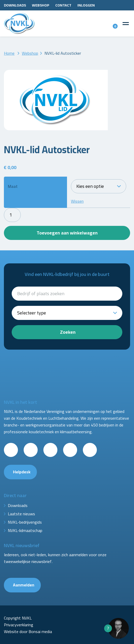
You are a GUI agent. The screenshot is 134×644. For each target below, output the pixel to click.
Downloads (15, 5)
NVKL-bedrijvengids (25, 522)
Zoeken (68, 332)
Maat (13, 186)
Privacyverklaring (19, 625)
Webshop (41, 5)
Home (9, 53)
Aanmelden (24, 585)
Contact (63, 5)
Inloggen (86, 5)
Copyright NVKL (18, 618)
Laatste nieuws (21, 514)
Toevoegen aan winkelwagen (67, 233)
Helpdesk (22, 472)
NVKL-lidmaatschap (25, 530)
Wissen (77, 201)
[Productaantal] (12, 215)
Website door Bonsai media (28, 631)
